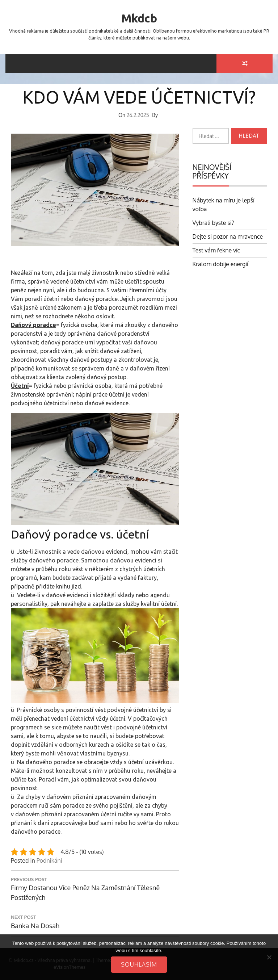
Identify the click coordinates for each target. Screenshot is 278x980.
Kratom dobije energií (220, 264)
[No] (269, 957)
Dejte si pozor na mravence (228, 236)
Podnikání (49, 860)
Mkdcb (139, 18)
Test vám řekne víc (216, 250)
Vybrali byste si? (213, 223)
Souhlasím (139, 964)
